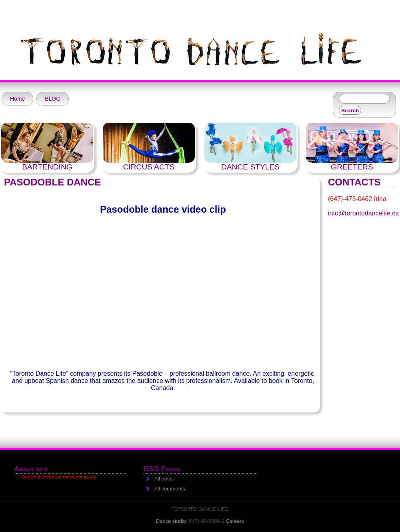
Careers (235, 521)
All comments (170, 489)
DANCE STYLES (250, 167)
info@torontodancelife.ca (363, 213)
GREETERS (352, 167)
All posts (164, 479)
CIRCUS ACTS (149, 167)
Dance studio (171, 521)
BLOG (53, 99)
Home (17, 99)
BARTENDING (47, 167)
